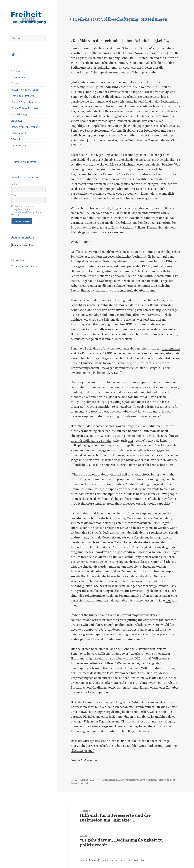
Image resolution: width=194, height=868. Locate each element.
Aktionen (17, 121)
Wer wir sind (19, 139)
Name (14, 184)
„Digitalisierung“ (82, 750)
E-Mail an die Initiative (25, 162)
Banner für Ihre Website (26, 127)
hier (131, 441)
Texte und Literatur (23, 96)
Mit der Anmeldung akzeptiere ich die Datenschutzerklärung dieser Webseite (26, 211)
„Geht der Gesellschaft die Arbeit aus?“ (104, 746)
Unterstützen (19, 146)
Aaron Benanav (109, 780)
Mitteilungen (19, 77)
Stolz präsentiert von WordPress (128, 860)
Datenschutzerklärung (24, 266)
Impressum (18, 260)
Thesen (16, 71)
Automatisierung (129, 780)
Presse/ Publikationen (24, 102)
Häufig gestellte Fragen (25, 90)
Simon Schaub (148, 780)
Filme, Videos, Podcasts (25, 108)
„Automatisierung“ (152, 746)
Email (14, 195)
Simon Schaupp (124, 48)
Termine (16, 83)
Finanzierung (19, 114)
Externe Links (19, 133)
